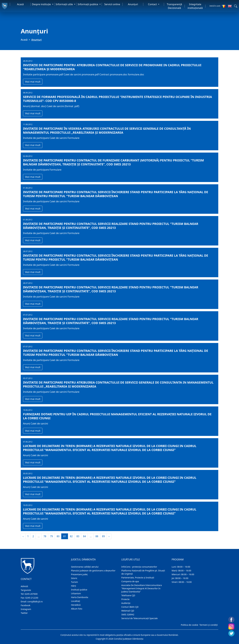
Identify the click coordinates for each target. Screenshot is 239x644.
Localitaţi (76, 601)
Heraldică (76, 605)
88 (97, 536)
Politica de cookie (189, 625)
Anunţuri (133, 4)
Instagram (26, 609)
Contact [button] (153, 4)
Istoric (74, 578)
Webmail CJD (128, 611)
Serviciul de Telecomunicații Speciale (139, 618)
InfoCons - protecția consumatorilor (139, 567)
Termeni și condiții (209, 625)
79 (51, 536)
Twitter (24, 613)
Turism (74, 582)
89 (103, 536)
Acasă (20, 4)
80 (58, 536)
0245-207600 (31, 594)
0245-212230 (32, 598)
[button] (236, 6)
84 (84, 536)
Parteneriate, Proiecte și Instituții (138, 578)
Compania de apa (130, 581)
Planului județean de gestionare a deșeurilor (93, 571)
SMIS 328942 (128, 614)
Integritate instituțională (195, 6)
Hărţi (74, 586)
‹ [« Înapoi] (23, 536)
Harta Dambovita (80, 597)
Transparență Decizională (174, 6)
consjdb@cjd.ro (35, 602)
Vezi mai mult (33, 82)
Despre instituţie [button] (42, 4)
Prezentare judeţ (79, 574)
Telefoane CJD (128, 595)
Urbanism (76, 593)
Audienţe (126, 603)
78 (45, 536)
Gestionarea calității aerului (85, 567)
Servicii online (112, 4)
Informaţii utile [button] (65, 4)
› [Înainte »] (109, 536)
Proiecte (125, 599)
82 (71, 536)
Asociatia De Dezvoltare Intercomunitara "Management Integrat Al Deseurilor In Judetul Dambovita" (142, 588)
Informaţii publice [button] (88, 4)
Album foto (77, 609)
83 (78, 536)
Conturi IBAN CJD (130, 607)
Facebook (26, 605)
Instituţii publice (79, 590)
